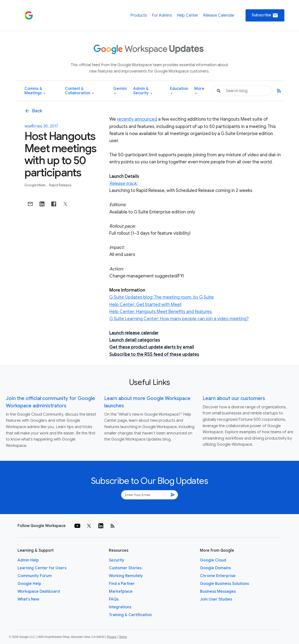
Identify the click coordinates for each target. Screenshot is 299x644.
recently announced (137, 119)
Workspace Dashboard (39, 591)
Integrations (120, 607)
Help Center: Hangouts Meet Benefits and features (161, 312)
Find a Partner (122, 584)
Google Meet (35, 185)
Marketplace (121, 591)
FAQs (114, 599)
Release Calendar (219, 15)
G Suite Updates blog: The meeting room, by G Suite (162, 297)
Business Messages (218, 591)
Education (179, 91)
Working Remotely (126, 576)
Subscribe (265, 15)
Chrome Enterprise (218, 576)
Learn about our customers (234, 398)
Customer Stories (125, 568)
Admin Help (28, 560)
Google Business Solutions (224, 584)
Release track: (123, 183)
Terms (123, 637)
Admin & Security (143, 91)
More (199, 91)
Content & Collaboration (79, 91)
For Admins (162, 15)
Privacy (112, 637)
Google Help (29, 584)
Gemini (120, 91)
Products (139, 15)
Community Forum (35, 576)
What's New (28, 599)
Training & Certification (130, 615)
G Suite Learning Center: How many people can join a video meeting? (179, 319)
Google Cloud (213, 560)
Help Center (187, 15)
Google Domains (215, 568)
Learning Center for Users (42, 568)
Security (117, 560)
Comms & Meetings (35, 91)
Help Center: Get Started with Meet (145, 305)
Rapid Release (60, 185)
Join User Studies (216, 599)
